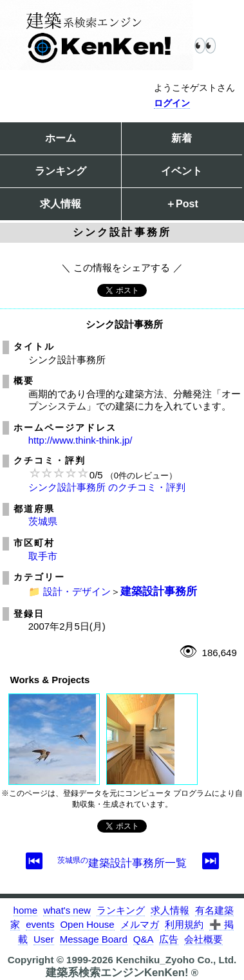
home (26, 910)
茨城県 (43, 521)
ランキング (61, 171)
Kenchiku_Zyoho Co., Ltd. (176, 960)
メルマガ (140, 924)
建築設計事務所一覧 (122, 863)
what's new (67, 910)
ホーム (61, 138)
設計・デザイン (77, 591)
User (44, 939)
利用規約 (184, 924)
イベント (182, 171)
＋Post (182, 204)
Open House (87, 924)
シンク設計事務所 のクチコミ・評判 (107, 487)
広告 (169, 939)
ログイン (172, 103)
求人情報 (61, 204)
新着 (182, 138)
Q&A (144, 939)
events (40, 924)
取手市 (43, 556)
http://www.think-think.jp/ (80, 440)
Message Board (94, 939)
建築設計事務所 (159, 591)
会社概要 (203, 939)
